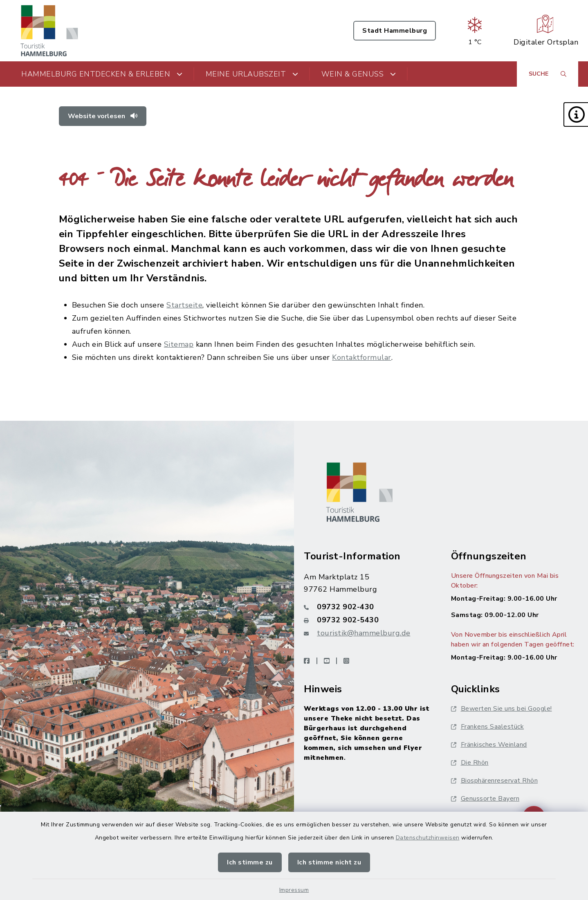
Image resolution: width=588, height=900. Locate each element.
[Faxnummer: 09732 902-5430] (368, 620)
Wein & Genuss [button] (359, 74)
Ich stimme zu (250, 862)
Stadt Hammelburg (395, 31)
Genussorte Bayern (485, 799)
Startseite (184, 305)
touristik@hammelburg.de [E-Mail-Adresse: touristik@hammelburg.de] (364, 633)
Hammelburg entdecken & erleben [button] (102, 74)
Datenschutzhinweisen (428, 838)
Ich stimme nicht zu (329, 862)
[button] (576, 114)
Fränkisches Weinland (489, 745)
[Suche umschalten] (548, 74)
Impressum (294, 890)
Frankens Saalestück (488, 727)
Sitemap (179, 344)
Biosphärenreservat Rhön (495, 781)
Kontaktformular (362, 357)
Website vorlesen (103, 116)
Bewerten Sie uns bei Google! (502, 709)
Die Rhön (470, 763)
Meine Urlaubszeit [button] (252, 74)
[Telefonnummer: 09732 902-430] (368, 607)
